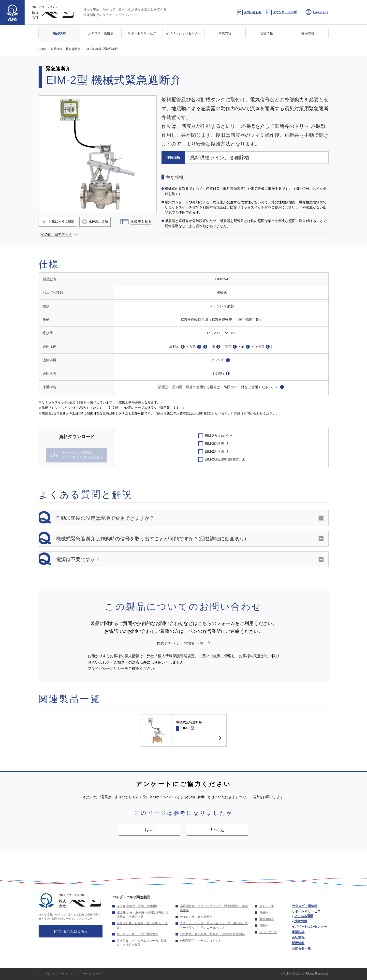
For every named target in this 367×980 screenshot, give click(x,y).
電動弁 (264, 925)
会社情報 (266, 33)
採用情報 (308, 33)
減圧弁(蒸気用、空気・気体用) (137, 906)
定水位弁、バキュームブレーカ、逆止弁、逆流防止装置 (142, 943)
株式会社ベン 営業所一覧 (180, 643)
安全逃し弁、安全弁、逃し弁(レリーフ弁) (142, 925)
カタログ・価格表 (101, 33)
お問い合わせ (253, 12)
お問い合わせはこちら (71, 931)
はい (149, 830)
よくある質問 (304, 916)
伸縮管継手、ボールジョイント (201, 941)
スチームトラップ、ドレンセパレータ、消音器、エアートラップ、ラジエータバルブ (214, 925)
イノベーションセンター (183, 33)
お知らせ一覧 (301, 948)
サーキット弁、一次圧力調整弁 (137, 934)
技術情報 (301, 921)
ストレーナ (267, 906)
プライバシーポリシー (106, 668)
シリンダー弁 (268, 932)
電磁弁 (264, 912)
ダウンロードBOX (285, 12)
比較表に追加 (98, 222)
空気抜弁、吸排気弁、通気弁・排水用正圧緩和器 (212, 934)
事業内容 (225, 33)
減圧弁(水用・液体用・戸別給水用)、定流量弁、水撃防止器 (143, 915)
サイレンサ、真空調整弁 (196, 917)
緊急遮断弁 (267, 919)
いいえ (218, 830)
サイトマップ (92, 974)
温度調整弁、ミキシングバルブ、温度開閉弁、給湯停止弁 (214, 908)
